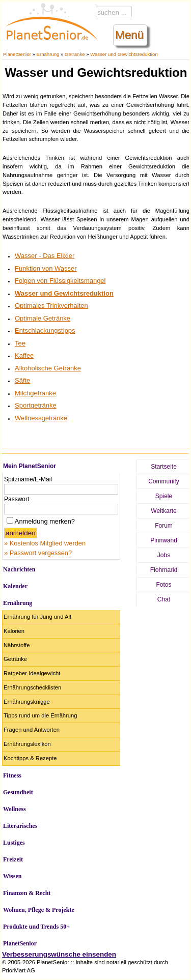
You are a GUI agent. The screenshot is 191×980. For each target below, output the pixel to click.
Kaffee (24, 355)
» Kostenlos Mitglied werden (45, 543)
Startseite (164, 467)
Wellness (15, 809)
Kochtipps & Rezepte (30, 758)
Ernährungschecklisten (32, 687)
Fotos (163, 585)
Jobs (164, 555)
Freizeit (13, 859)
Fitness (12, 775)
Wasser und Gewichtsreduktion (124, 54)
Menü (129, 35)
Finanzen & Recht (27, 893)
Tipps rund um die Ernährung (40, 715)
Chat (164, 599)
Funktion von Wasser (46, 268)
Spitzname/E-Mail (28, 479)
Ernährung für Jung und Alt (37, 617)
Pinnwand (164, 540)
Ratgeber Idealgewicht (32, 673)
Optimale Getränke (43, 318)
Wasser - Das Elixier (45, 256)
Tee (20, 343)
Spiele (164, 496)
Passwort (17, 499)
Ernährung (48, 54)
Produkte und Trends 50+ (36, 927)
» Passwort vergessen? (38, 553)
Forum (164, 526)
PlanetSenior (17, 54)
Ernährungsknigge (27, 702)
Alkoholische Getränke (48, 368)
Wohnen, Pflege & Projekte (39, 910)
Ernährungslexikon (27, 744)
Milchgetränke (35, 393)
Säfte (22, 380)
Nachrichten (19, 569)
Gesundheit (18, 792)
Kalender (15, 586)
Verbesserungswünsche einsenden (59, 954)
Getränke (75, 54)
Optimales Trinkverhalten (51, 306)
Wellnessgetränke (41, 418)
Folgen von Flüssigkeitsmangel (60, 281)
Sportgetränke (36, 405)
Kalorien (14, 631)
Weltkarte (163, 511)
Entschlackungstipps (45, 330)
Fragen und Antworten (32, 730)
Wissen (12, 876)
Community (164, 481)
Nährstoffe (17, 645)
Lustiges (14, 843)
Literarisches (20, 826)
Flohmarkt (164, 570)
